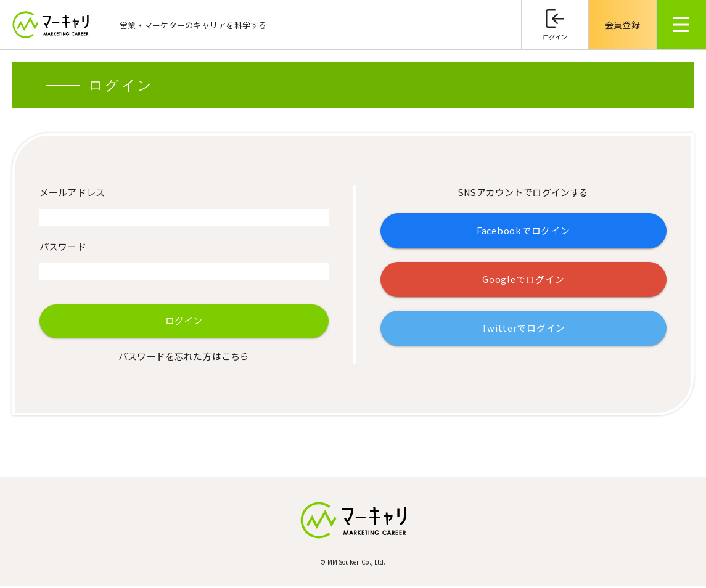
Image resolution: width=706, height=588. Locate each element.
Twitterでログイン (523, 329)
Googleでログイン (523, 280)
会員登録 (622, 25)
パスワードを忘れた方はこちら (184, 358)
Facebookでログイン (523, 231)
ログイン (555, 37)
